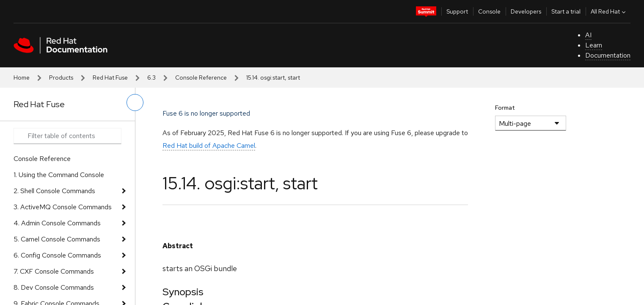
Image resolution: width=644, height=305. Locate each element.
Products (61, 78)
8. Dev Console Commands (54, 287)
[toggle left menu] (135, 103)
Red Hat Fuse (110, 78)
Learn (594, 45)
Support (457, 11)
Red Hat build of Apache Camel (209, 146)
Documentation (608, 55)
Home (22, 78)
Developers (526, 11)
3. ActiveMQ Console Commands (63, 207)
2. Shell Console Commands (54, 191)
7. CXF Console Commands (54, 271)
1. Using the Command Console (59, 175)
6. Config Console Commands (57, 255)
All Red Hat (609, 11)
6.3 (151, 78)
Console (489, 11)
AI (588, 35)
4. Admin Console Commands (57, 223)
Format (505, 108)
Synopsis (183, 292)
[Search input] (67, 136)
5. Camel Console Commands (57, 239)
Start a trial (566, 11)
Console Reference (201, 78)
